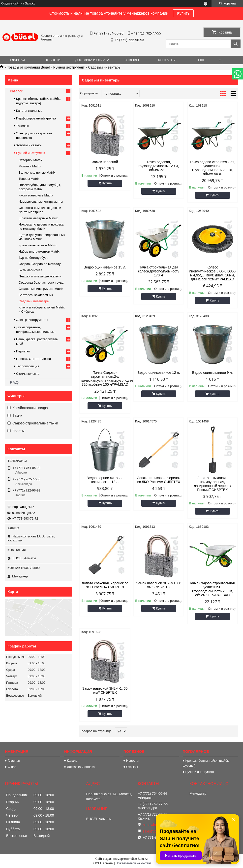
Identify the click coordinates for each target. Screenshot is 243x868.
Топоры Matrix (29, 179)
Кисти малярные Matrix (36, 195)
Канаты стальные (29, 111)
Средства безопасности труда (41, 283)
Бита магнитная (30, 270)
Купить (183, 13)
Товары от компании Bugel (28, 67)
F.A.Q (14, 382)
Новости (53, 60)
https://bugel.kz (23, 507)
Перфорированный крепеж (36, 118)
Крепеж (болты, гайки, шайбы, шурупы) (207, 763)
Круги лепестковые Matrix (38, 245)
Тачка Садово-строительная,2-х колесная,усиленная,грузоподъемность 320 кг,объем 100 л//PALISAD (105, 378)
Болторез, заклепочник (36, 295)
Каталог (16, 91)
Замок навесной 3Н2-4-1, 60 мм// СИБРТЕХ (105, 690)
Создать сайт (10, 3)
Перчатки (23, 351)
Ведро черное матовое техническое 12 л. (105, 480)
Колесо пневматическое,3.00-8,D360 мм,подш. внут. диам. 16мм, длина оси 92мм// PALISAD (213, 273)
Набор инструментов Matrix (39, 251)
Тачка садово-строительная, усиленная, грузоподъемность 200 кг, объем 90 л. (213, 168)
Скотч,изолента (28, 374)
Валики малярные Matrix (37, 172)
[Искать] (236, 44)
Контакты (167, 60)
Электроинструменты (32, 320)
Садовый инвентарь (34, 301)
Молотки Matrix (30, 166)
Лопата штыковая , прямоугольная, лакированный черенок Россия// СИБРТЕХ (213, 484)
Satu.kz (143, 859)
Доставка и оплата (92, 60)
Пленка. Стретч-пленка (33, 359)
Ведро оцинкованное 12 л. (159, 373)
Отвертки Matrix (30, 160)
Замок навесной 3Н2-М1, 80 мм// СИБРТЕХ (159, 585)
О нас (12, 767)
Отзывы (132, 60)
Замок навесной (105, 162)
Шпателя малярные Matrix (38, 218)
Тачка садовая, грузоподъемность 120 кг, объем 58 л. (159, 166)
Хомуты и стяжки (29, 145)
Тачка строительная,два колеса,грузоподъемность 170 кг (159, 271)
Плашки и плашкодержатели (40, 276)
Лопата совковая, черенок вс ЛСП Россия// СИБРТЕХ (105, 585)
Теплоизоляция (28, 366)
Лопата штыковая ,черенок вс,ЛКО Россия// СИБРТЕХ (159, 480)
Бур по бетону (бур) (33, 258)
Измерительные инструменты (41, 202)
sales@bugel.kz (24, 513)
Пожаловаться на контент (134, 863)
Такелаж (22, 126)
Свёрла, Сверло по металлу (40, 264)
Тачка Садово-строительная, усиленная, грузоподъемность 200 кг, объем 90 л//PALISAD (212, 589)
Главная (18, 60)
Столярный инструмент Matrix (41, 289)
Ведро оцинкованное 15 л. (105, 267)
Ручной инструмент (69, 67)
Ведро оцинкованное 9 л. (213, 373)
